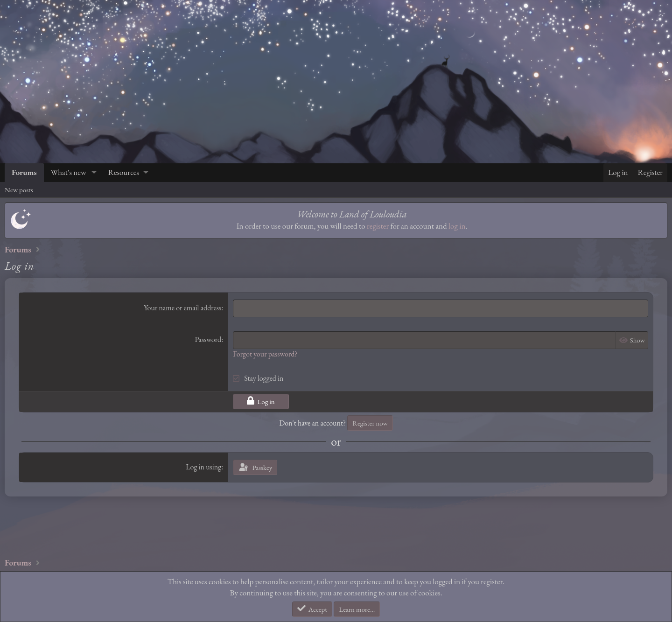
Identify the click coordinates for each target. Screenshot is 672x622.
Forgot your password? (265, 354)
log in (457, 226)
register (378, 226)
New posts (19, 190)
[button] (94, 173)
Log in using (203, 467)
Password (208, 339)
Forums (24, 172)
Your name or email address (182, 308)
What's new (69, 172)
